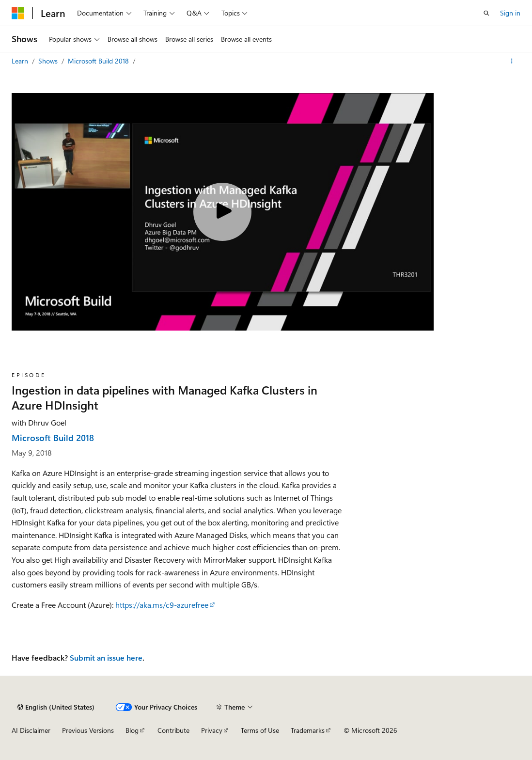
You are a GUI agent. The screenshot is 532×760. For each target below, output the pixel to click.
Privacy (212, 730)
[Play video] (222, 212)
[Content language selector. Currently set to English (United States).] (56, 707)
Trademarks (308, 730)
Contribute (173, 730)
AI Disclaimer (31, 730)
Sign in (510, 13)
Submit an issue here (106, 657)
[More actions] (512, 61)
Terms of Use (260, 730)
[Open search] (486, 13)
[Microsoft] (18, 13)
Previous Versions (88, 730)
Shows (49, 61)
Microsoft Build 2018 (99, 61)
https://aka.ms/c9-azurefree (162, 605)
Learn (21, 61)
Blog (132, 730)
